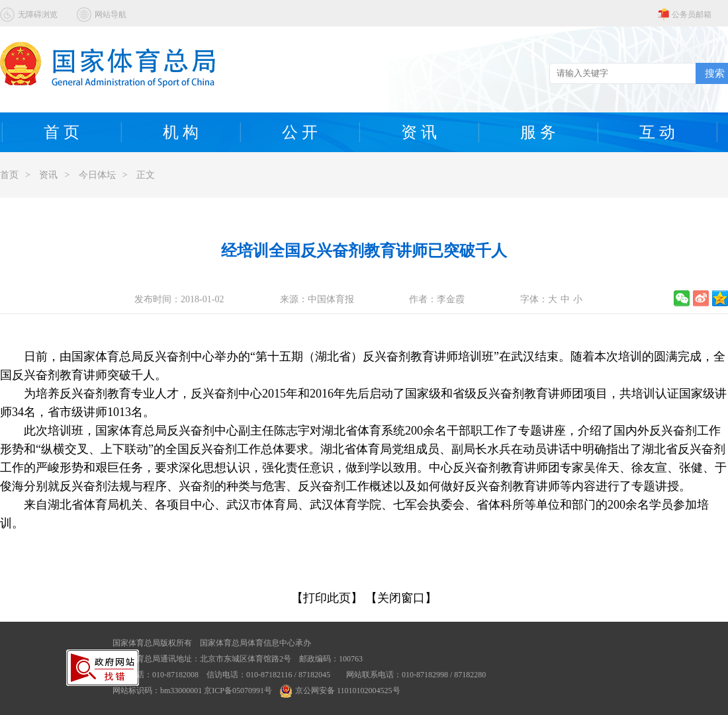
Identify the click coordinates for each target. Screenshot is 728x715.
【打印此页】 (327, 598)
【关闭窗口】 (401, 598)
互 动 (657, 132)
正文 (146, 175)
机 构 (181, 132)
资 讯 (419, 132)
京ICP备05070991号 (238, 691)
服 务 (538, 132)
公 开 (300, 132)
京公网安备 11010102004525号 (340, 691)
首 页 (62, 132)
